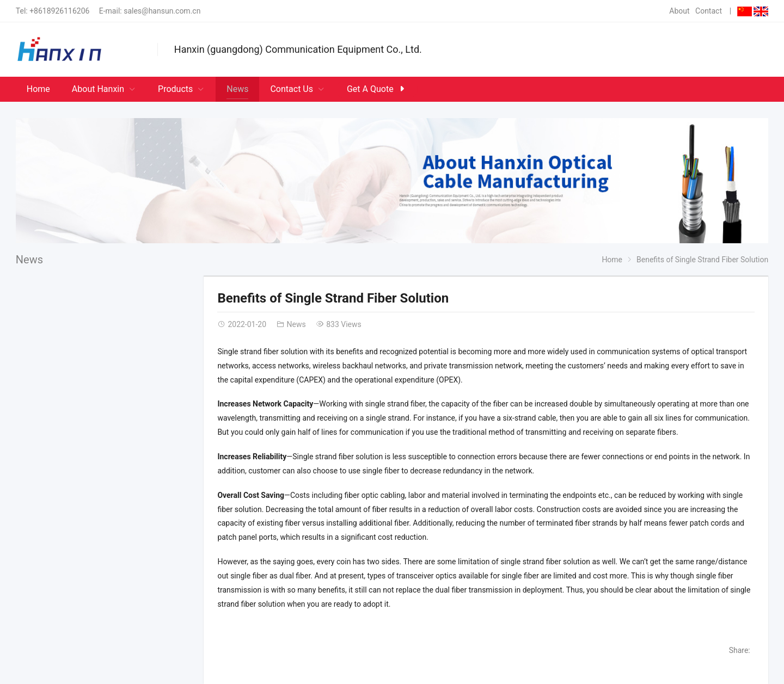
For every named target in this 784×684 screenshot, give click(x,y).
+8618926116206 (59, 11)
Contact (709, 11)
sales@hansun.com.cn (162, 11)
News (29, 260)
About (679, 11)
